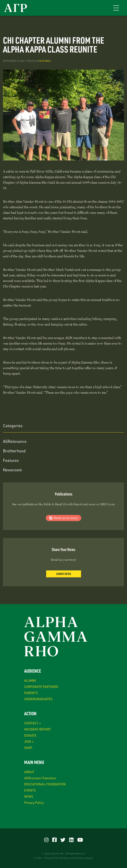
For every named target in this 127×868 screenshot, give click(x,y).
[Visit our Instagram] (46, 840)
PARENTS (31, 693)
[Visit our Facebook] (54, 840)
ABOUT (29, 772)
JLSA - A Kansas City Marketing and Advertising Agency (65, 858)
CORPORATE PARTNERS (41, 687)
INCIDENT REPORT (38, 729)
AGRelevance (15, 441)
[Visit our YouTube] (80, 840)
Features (45, 61)
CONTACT (32, 723)
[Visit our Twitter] (63, 840)
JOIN (29, 741)
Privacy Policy (34, 803)
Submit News (64, 574)
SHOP (28, 748)
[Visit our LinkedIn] (71, 840)
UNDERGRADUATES (38, 699)
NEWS (29, 796)
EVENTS (30, 790)
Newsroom (12, 470)
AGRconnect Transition (40, 778)
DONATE (30, 735)
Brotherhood (14, 451)
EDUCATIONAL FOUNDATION (45, 784)
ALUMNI (30, 680)
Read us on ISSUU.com (64, 518)
